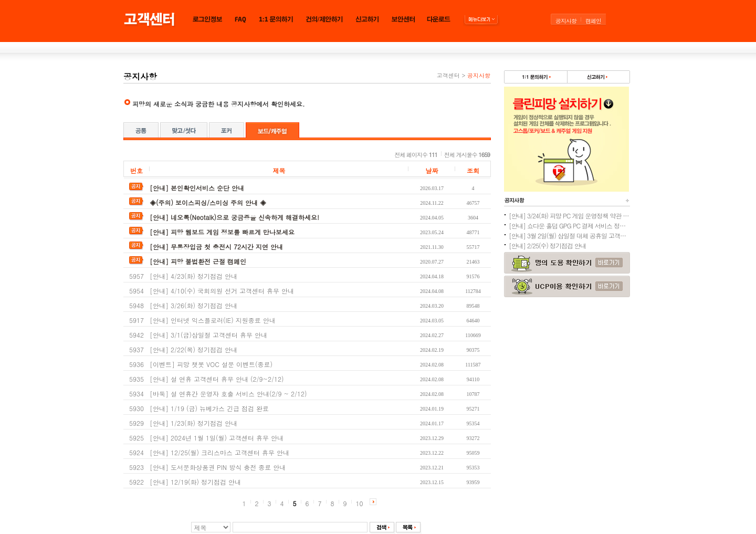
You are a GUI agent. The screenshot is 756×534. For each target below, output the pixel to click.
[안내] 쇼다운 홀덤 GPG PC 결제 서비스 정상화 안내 (569, 226)
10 (360, 503)
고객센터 (448, 75)
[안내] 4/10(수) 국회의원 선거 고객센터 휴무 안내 (222, 291)
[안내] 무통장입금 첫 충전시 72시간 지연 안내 (216, 247)
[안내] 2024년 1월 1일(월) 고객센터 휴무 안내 (217, 438)
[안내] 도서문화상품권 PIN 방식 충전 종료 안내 (218, 467)
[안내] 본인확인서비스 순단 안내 (197, 188)
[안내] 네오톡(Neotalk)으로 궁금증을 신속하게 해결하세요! (234, 217)
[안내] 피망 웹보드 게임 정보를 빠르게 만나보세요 (222, 232)
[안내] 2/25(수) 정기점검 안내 (547, 245)
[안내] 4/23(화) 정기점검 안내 (193, 276)
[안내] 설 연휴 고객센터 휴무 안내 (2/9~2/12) (217, 379)
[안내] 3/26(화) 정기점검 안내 (193, 305)
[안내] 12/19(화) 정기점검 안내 (195, 482)
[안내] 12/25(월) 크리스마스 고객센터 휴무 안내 (219, 452)
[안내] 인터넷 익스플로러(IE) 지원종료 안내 (213, 320)
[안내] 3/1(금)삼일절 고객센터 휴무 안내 (208, 335)
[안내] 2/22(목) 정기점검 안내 (193, 349)
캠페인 (593, 21)
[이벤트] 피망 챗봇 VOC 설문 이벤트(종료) (211, 364)
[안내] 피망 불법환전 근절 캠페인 (198, 261)
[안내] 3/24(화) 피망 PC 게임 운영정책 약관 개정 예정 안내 (569, 216)
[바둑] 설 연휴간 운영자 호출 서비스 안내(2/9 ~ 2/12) (228, 394)
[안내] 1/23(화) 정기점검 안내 (193, 423)
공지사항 (566, 21)
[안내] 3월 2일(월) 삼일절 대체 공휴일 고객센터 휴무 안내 (569, 235)
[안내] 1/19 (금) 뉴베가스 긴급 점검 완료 (209, 408)
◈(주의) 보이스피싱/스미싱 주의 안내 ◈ (208, 202)
